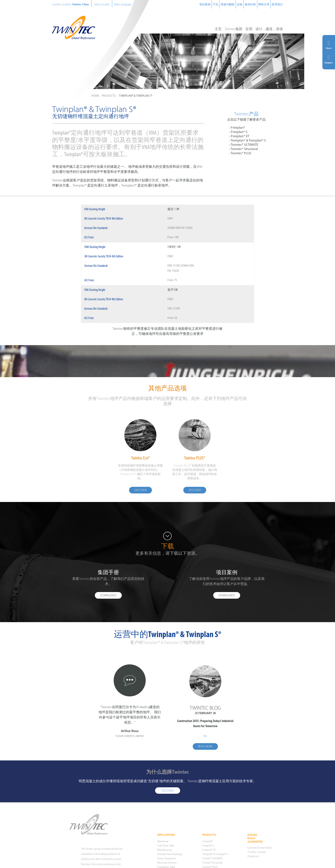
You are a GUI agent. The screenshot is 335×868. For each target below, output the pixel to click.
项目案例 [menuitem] (205, 5)
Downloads (108, 597)
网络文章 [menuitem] (264, 5)
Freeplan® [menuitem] (238, 128)
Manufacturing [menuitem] (165, 852)
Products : (109, 96)
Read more (205, 749)
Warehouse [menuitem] (163, 844)
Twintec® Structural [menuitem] (244, 149)
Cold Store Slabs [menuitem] (166, 848)
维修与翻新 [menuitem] (228, 5)
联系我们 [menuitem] (277, 5)
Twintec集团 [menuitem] (234, 29)
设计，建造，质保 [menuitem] (269, 29)
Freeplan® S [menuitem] (239, 132)
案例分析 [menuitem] (250, 5)
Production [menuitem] (253, 859)
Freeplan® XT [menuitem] (240, 136)
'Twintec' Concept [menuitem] (257, 855)
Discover (140, 491)
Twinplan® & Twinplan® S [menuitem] (248, 141)
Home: (96, 96)
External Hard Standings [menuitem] (170, 857)
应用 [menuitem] (249, 29)
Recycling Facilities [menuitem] (167, 865)
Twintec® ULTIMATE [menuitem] (245, 145)
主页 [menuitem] (218, 29)
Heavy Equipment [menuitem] (167, 861)
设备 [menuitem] (240, 5)
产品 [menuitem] (216, 5)
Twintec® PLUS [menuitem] (241, 153)
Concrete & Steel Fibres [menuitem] (260, 850)
